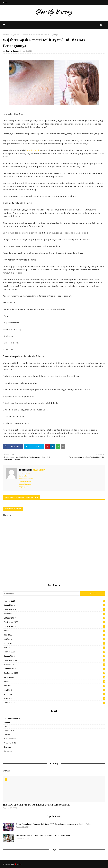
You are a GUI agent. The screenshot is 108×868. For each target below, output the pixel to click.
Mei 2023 (55, 639)
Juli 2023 (55, 631)
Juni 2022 (55, 686)
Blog (21, 864)
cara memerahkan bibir (13, 718)
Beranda (6, 35)
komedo (7, 722)
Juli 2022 (55, 681)
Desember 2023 (55, 609)
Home (5, 2)
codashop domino (26, 479)
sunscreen (8, 751)
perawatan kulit (10, 743)
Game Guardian (25, 481)
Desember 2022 (55, 660)
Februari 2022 (55, 703)
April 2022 (55, 694)
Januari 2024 (55, 605)
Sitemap (6, 771)
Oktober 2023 (55, 618)
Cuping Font (24, 487)
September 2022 (55, 673)
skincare (7, 747)
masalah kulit (9, 731)
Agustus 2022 (55, 677)
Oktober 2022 (55, 669)
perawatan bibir (10, 739)
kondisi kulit (33, 150)
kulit (5, 727)
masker (7, 735)
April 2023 (55, 643)
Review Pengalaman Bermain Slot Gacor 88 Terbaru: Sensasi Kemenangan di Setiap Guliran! (54, 824)
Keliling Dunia (12, 51)
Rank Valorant (25, 473)
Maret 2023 (55, 648)
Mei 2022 (55, 690)
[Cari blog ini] (41, 594)
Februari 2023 (55, 652)
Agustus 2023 (55, 626)
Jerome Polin (24, 476)
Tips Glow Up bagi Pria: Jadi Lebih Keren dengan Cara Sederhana (36, 805)
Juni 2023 (55, 635)
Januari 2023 (55, 656)
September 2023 (55, 622)
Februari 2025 (55, 601)
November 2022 (55, 665)
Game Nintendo (25, 484)
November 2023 (55, 614)
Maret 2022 (55, 698)
